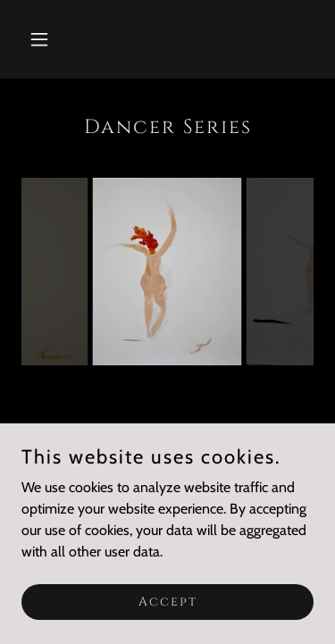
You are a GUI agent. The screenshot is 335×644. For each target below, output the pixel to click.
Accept (168, 602)
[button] (43, 39)
